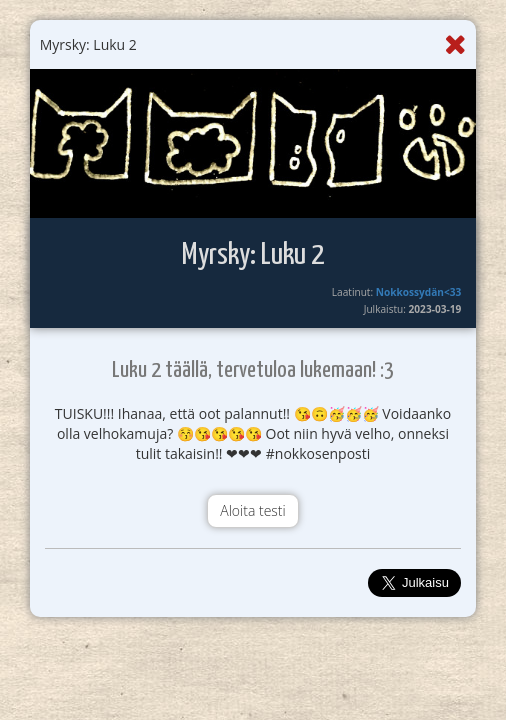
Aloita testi (252, 510)
